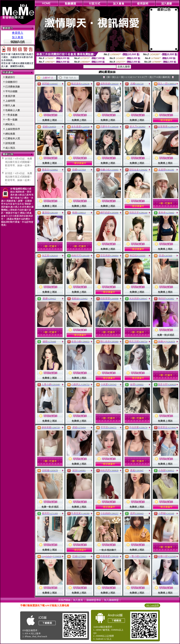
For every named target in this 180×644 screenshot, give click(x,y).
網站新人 (10, 124)
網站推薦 (10, 134)
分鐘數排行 (11, 82)
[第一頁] (111, 77)
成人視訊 (10, 148)
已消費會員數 (13, 87)
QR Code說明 (152, 605)
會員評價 (10, 96)
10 (142, 77)
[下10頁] (157, 77)
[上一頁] (120, 77)
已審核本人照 (13, 138)
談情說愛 (10, 143)
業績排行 (10, 77)
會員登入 (18, 33)
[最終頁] (166, 77)
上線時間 (10, 101)
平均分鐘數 (11, 91)
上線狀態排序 (13, 129)
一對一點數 (11, 120)
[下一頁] (148, 77)
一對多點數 (11, 115)
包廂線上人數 (13, 110)
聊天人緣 (10, 105)
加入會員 (18, 37)
